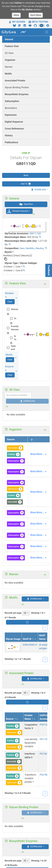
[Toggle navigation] (47, 32)
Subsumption (16, 461)
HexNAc (30, 248)
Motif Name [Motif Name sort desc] (45, 637)
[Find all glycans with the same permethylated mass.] (10, 245)
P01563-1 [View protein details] (45, 754)
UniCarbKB (15, 502)
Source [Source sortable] (12, 719)
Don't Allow (36, 15)
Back (26, 175)
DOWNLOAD (38, 190)
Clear (10, 302)
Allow (16, 15)
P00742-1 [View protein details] (45, 725)
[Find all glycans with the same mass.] (40, 237)
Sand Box (26, 204)
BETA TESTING (38, 22)
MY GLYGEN (17, 22)
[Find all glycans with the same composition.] (46, 248)
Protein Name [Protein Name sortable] (30, 717)
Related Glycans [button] (20, 211)
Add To (26, 184)
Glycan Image (13, 639)
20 (25, 613)
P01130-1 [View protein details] (45, 739)
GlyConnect (15, 448)
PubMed (14, 454)
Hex (22, 248)
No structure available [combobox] (17, 395)
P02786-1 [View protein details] (45, 775)
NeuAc (39, 248)
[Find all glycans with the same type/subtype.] (24, 267)
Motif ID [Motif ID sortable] (30, 639)
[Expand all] (32, 440)
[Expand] (39, 454)
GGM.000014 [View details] (30, 645)
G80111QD (35, 233)
